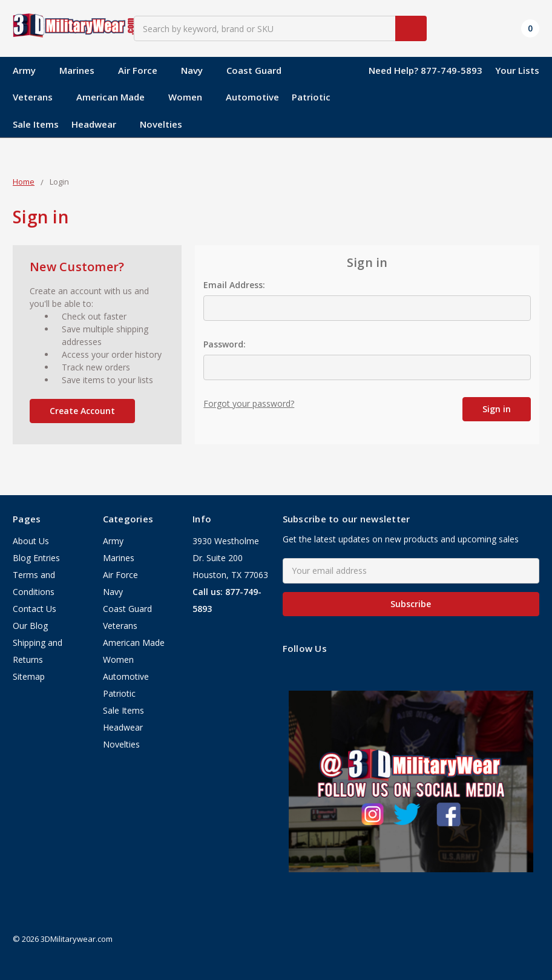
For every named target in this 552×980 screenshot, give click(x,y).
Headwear (99, 124)
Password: (225, 344)
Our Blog (30, 626)
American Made (116, 97)
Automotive (252, 97)
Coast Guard (259, 70)
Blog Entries (36, 558)
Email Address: (234, 285)
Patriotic (311, 97)
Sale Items (36, 124)
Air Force (143, 70)
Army (30, 70)
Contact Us (34, 609)
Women (191, 97)
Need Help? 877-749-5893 (425, 70)
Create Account (82, 411)
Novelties (161, 124)
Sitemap (29, 676)
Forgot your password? (249, 403)
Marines (82, 70)
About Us (31, 541)
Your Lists (517, 70)
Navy (197, 70)
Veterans (38, 97)
